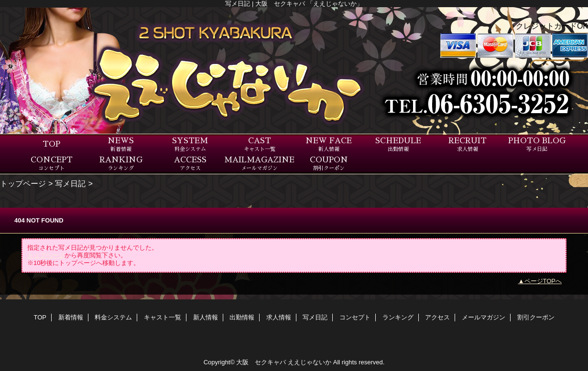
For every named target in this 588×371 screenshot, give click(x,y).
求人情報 (279, 317)
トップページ (23, 183)
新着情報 (71, 317)
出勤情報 (242, 317)
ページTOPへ (543, 281)
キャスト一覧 (163, 317)
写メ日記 (70, 183)
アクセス (437, 317)
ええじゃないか (310, 362)
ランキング (398, 317)
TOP (51, 144)
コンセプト (355, 317)
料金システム (113, 317)
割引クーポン (536, 317)
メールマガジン (484, 317)
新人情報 (206, 317)
